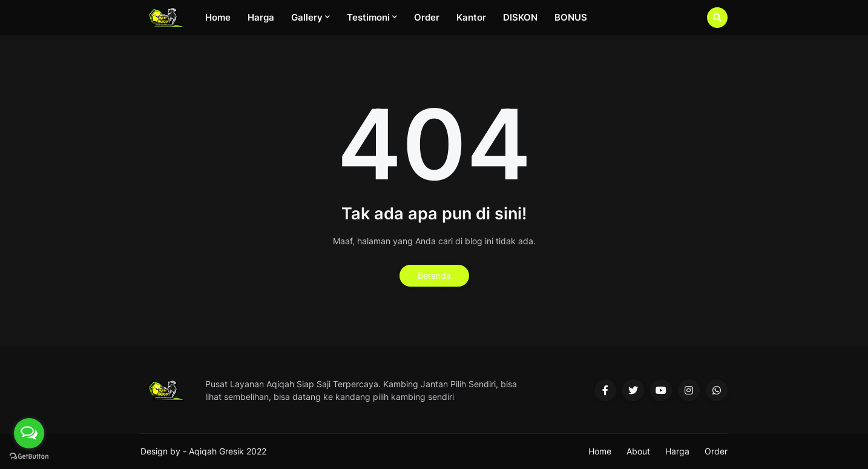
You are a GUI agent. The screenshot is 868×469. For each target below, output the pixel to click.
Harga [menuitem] (261, 17)
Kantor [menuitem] (471, 17)
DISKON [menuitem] (520, 17)
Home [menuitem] (218, 17)
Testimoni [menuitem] (368, 17)
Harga (677, 451)
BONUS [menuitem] (571, 17)
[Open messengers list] (29, 433)
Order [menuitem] (427, 17)
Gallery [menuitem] (307, 17)
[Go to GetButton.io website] (29, 457)
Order (716, 451)
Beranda (434, 275)
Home (600, 451)
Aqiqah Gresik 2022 (228, 451)
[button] (717, 18)
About (638, 451)
